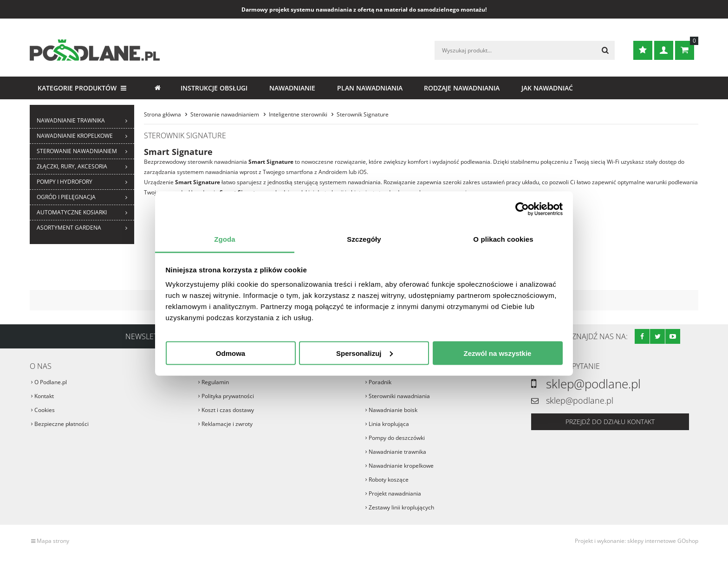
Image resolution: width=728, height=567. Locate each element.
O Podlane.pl (51, 382)
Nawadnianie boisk (393, 410)
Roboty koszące (389, 480)
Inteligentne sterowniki (298, 114)
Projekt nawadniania (395, 493)
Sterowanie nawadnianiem (77, 151)
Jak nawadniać (547, 88)
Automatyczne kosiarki (72, 212)
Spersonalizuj (364, 353)
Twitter (657, 336)
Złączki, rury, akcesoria (72, 166)
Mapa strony (53, 541)
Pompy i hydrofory (65, 182)
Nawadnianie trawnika (71, 120)
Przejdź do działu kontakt (610, 422)
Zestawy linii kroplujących (401, 507)
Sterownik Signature (363, 114)
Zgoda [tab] (225, 239)
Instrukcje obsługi (214, 88)
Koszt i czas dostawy (228, 410)
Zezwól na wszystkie (498, 353)
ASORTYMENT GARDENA (69, 228)
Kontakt (44, 396)
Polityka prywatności (228, 396)
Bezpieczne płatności (62, 424)
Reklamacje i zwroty (227, 424)
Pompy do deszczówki (397, 438)
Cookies (45, 410)
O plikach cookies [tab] (503, 239)
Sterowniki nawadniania (399, 396)
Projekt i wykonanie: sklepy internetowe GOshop (637, 541)
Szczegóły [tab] (364, 239)
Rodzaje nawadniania (462, 88)
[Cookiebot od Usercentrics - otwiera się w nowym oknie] (522, 209)
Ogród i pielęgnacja (66, 197)
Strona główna (157, 88)
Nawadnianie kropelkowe (75, 136)
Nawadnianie (292, 88)
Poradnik (380, 382)
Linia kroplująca (389, 424)
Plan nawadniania (370, 88)
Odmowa (231, 353)
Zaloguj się (664, 50)
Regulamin (215, 382)
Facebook (642, 336)
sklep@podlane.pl (593, 384)
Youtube (673, 336)
